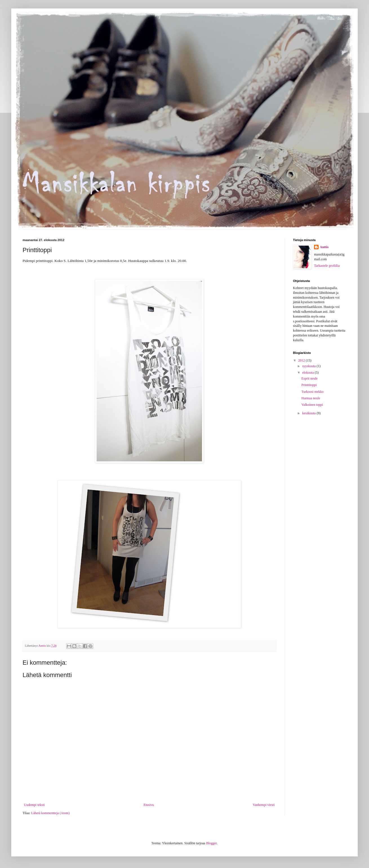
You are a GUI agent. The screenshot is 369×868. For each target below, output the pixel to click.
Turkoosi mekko (313, 392)
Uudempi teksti (34, 805)
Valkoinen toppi (312, 405)
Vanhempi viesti (264, 805)
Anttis (324, 247)
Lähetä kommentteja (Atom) (51, 813)
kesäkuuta (309, 413)
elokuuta (308, 373)
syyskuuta (309, 366)
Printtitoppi (309, 385)
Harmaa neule (311, 398)
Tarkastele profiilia (327, 266)
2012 (302, 360)
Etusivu (149, 805)
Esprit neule (310, 378)
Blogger (212, 843)
